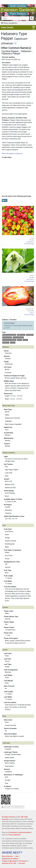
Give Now (22, 863)
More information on (12, 154)
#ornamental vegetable (9, 340)
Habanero (26, 51)
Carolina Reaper (10, 51)
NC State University (8, 817)
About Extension (7, 856)
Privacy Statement (14, 835)
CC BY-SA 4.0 (30, 242)
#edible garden (7, 337)
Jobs (17, 856)
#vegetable (30, 335)
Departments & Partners (10, 859)
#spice (19, 340)
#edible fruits (21, 335)
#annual (13, 343)
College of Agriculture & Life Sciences (15, 861)
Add (5, 200)
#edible (25, 340)
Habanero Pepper (11, 54)
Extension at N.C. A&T (9, 863)
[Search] (15, 18)
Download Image (29, 244)
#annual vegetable (18, 337)
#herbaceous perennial (9, 335)
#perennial (6, 343)
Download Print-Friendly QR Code (13, 807)
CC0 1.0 (32, 313)
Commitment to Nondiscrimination (20, 832)
